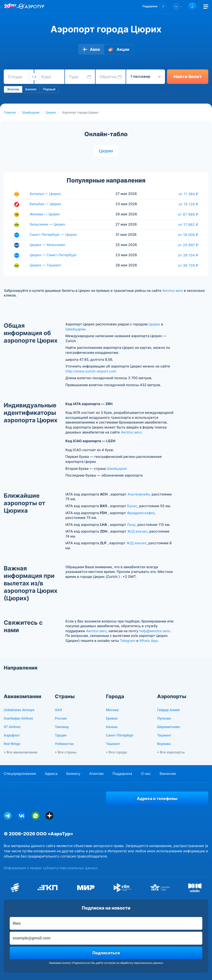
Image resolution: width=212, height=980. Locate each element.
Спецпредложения (20, 774)
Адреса (51, 774)
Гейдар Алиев (169, 710)
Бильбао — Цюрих (45, 204)
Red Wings (12, 744)
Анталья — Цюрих (45, 194)
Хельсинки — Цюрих (47, 224)
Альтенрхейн (138, 494)
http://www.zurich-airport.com (91, 371)
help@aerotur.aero (155, 631)
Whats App (148, 641)
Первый (49, 89)
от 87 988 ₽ (188, 214)
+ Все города (116, 752)
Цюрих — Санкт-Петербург (53, 255)
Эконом (13, 89)
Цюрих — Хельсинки (47, 245)
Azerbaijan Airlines (18, 719)
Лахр (131, 525)
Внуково (164, 744)
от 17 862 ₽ (188, 225)
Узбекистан (65, 744)
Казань (112, 727)
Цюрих (51, 113)
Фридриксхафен (141, 513)
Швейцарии (76, 329)
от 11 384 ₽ (188, 194)
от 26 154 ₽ (188, 255)
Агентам (96, 774)
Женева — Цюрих (45, 214)
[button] (154, 7)
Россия (61, 719)
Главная (10, 113)
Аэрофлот (12, 735)
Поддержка (122, 774)
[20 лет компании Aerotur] (10, 7)
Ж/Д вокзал (137, 531)
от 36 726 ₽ (188, 265)
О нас (146, 774)
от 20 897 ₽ (188, 245)
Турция (61, 735)
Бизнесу (73, 774)
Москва (112, 710)
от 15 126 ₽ (188, 204)
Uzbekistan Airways (19, 710)
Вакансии (168, 774)
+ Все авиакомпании (21, 752)
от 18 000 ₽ (188, 235)
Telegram (128, 641)
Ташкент (113, 744)
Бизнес (31, 89)
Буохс (132, 506)
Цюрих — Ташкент (45, 265)
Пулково (164, 719)
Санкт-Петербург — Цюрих (53, 235)
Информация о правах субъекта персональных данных (51, 868)
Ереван (112, 719)
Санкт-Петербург (120, 735)
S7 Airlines (12, 727)
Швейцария (31, 113)
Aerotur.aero (173, 291)
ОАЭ (58, 710)
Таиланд (62, 727)
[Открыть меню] (206, 7)
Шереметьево (169, 727)
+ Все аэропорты (171, 752)
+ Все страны (66, 752)
